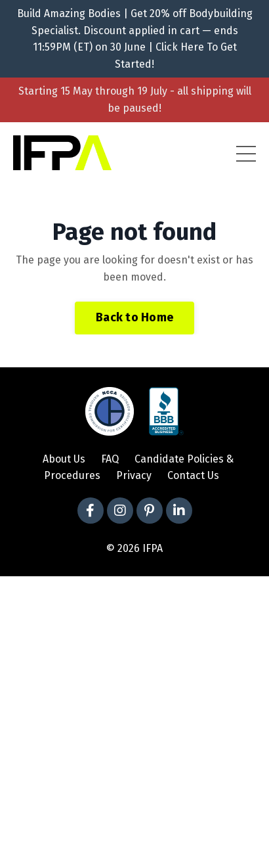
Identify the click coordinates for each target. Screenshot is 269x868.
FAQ (110, 459)
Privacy (134, 475)
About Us (64, 459)
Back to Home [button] (134, 317)
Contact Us (193, 475)
